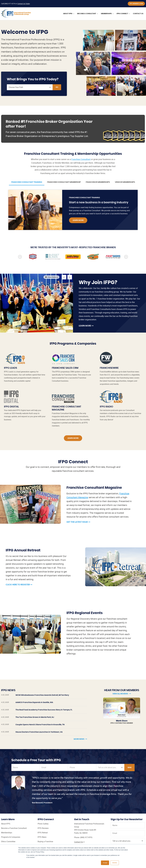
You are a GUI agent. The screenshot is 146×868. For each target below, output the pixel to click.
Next (126, 257)
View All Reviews (122, 694)
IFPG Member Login (136, 4)
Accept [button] (105, 863)
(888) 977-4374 (10, 4)
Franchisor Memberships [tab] (98, 182)
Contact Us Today (24, 4)
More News (80, 739)
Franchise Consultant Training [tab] (27, 182)
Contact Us (79, 842)
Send (130, 768)
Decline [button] (115, 863)
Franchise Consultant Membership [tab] (64, 182)
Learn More (78, 220)
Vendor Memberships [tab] (125, 182)
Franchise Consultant (81, 159)
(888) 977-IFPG (86, 837)
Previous (20, 257)
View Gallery (51, 277)
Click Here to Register (19, 585)
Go (57, 87)
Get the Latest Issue (78, 522)
